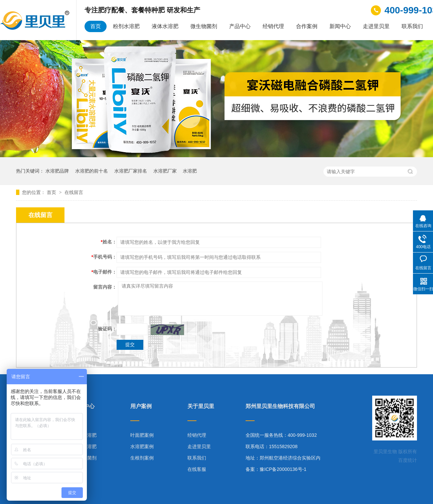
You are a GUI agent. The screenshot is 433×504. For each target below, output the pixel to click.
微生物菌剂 (204, 26)
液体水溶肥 (165, 26)
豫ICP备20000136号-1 (283, 469)
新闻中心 (340, 26)
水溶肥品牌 (57, 171)
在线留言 (74, 192)
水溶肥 (190, 171)
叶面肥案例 (142, 435)
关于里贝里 (201, 406)
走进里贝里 (376, 26)
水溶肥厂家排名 (131, 171)
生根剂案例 (142, 458)
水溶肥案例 (142, 446)
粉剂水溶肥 (126, 26)
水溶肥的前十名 (92, 171)
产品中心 (240, 26)
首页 (96, 26)
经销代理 (273, 26)
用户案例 (141, 406)
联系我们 (412, 26)
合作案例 (307, 26)
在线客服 (197, 469)
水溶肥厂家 (165, 171)
